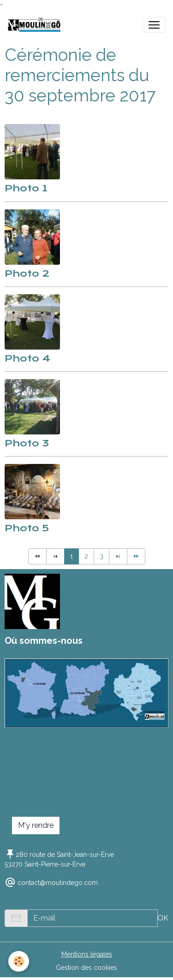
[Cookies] (19, 961)
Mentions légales (87, 954)
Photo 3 (27, 443)
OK (163, 918)
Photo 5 (27, 528)
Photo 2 (27, 273)
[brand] (36, 25)
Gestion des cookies (86, 968)
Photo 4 (27, 358)
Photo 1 (26, 188)
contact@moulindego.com (58, 883)
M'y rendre (36, 825)
